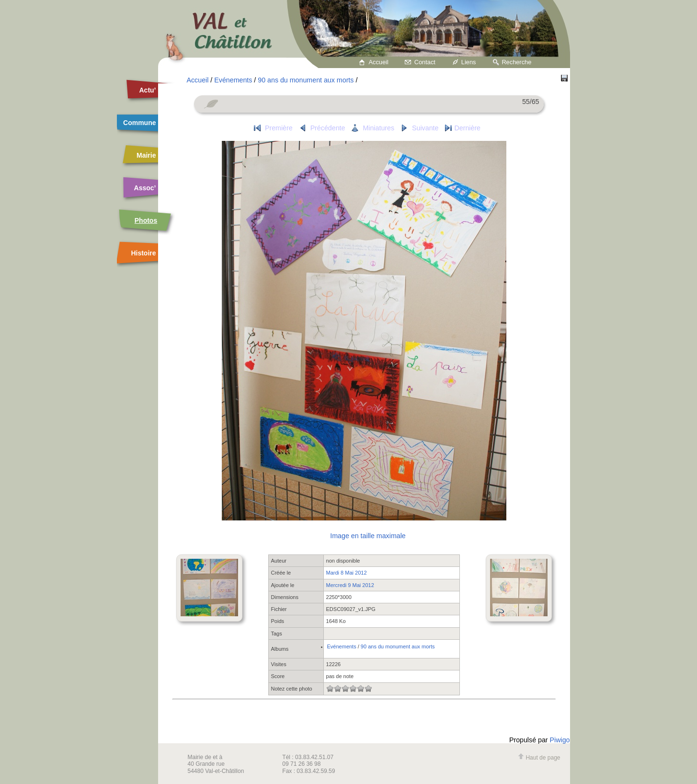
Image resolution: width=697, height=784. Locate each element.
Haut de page (539, 758)
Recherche (516, 62)
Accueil (379, 62)
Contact (425, 62)
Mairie (146, 155)
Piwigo (560, 740)
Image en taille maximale (368, 536)
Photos (146, 220)
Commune (139, 123)
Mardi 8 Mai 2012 (347, 573)
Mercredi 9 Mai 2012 (350, 585)
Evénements (233, 80)
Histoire (143, 253)
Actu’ (148, 90)
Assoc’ (145, 188)
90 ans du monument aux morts (306, 80)
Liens (469, 62)
